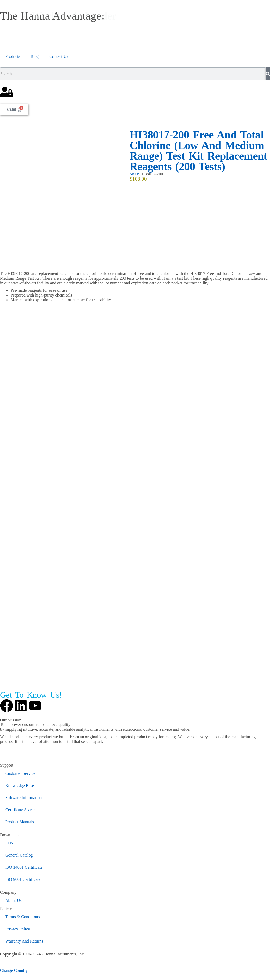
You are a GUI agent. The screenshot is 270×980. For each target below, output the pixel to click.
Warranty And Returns (24, 941)
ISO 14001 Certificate (24, 867)
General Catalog (19, 855)
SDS (9, 843)
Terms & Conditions (22, 917)
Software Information (23, 798)
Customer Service (20, 773)
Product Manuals (20, 822)
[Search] (268, 74)
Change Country (14, 970)
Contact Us (59, 56)
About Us (13, 900)
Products (13, 56)
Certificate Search (20, 810)
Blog (35, 56)
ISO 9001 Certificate (23, 879)
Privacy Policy (18, 929)
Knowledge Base (20, 785)
